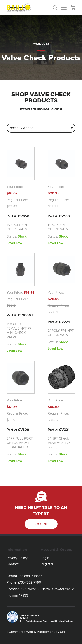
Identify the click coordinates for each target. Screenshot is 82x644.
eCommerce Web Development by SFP (36, 632)
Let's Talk (41, 524)
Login (45, 558)
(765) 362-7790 (30, 582)
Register (47, 564)
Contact (13, 564)
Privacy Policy (17, 558)
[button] (57, 8)
